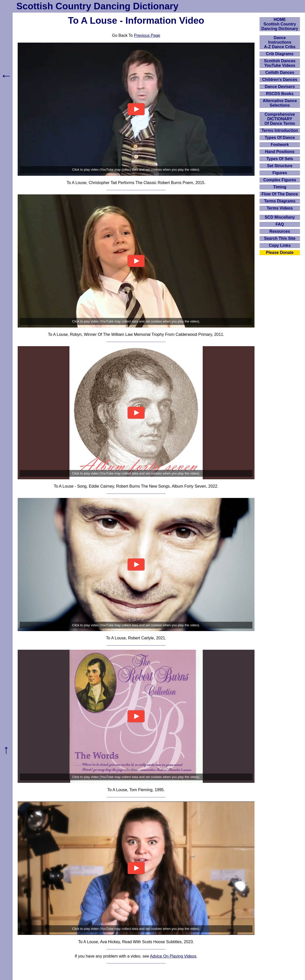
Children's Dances (280, 80)
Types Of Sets (280, 159)
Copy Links (280, 245)
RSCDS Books (280, 94)
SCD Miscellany (280, 217)
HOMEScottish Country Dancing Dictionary (280, 24)
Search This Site (280, 238)
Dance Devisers (280, 87)
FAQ (280, 224)
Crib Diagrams (280, 54)
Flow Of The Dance (280, 194)
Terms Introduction (280, 130)
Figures (280, 173)
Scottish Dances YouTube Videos (280, 63)
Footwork (280, 145)
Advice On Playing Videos (173, 956)
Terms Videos (280, 208)
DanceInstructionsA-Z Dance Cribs (280, 42)
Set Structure (280, 166)
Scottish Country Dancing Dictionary (97, 6)
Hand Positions (280, 152)
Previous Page (147, 35)
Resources (280, 231)
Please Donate (280, 253)
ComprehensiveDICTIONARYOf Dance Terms (280, 119)
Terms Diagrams (280, 201)
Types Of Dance (280, 138)
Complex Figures (280, 180)
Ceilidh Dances (280, 72)
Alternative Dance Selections (280, 103)
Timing (280, 187)
